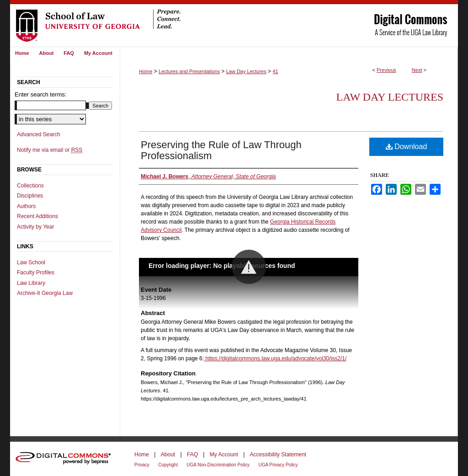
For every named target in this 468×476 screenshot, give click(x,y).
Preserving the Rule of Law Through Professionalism (221, 150)
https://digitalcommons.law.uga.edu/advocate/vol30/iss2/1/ (275, 358)
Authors (26, 206)
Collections (30, 186)
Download (407, 147)
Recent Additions (37, 216)
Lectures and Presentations (189, 71)
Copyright (168, 465)
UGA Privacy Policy (278, 465)
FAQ (192, 455)
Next (417, 70)
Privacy (142, 465)
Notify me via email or (50, 150)
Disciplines (30, 196)
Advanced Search (39, 134)
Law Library (31, 283)
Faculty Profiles (36, 273)
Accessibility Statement (278, 455)
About (168, 455)
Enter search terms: (40, 94)
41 (275, 71)
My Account (224, 455)
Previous (386, 70)
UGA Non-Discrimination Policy (218, 465)
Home (146, 71)
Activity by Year (35, 227)
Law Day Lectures (246, 71)
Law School (31, 262)
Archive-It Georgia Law (45, 293)
